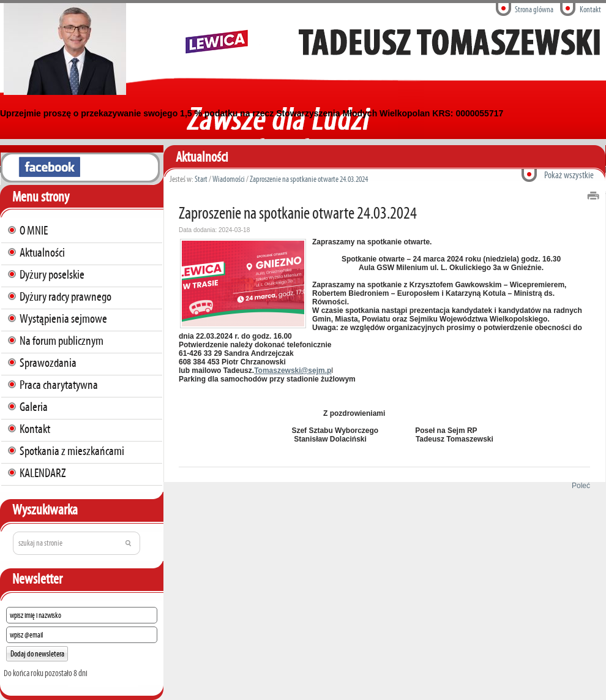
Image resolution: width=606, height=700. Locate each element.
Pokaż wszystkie (569, 175)
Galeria (34, 407)
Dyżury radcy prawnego (65, 296)
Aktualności (42, 252)
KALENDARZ (43, 473)
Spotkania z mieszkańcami (72, 451)
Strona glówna (534, 9)
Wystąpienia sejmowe (63, 318)
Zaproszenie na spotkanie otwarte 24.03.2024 (309, 179)
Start (201, 179)
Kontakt (590, 9)
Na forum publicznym (62, 341)
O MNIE (34, 230)
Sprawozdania (48, 363)
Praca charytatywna (59, 385)
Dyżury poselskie (52, 274)
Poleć (579, 486)
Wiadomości (229, 179)
